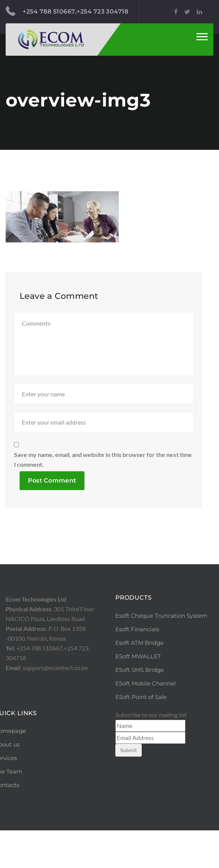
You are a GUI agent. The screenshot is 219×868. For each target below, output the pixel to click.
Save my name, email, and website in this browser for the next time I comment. (103, 497)
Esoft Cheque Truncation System (161, 653)
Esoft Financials (137, 667)
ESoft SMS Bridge (140, 707)
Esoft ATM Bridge (139, 680)
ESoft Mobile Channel (145, 721)
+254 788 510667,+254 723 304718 (67, 11)
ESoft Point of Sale (141, 735)
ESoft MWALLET (138, 694)
